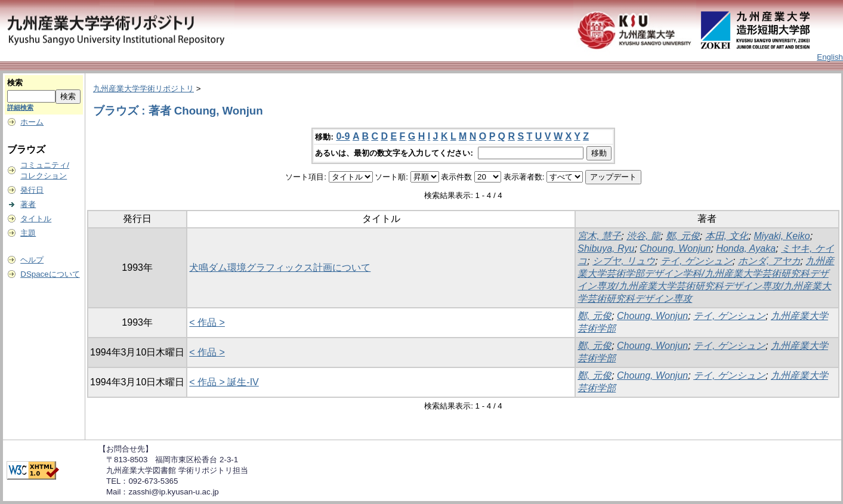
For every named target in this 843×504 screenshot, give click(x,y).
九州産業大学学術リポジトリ (143, 89)
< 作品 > (207, 322)
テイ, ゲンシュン (697, 261)
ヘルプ (32, 260)
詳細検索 (20, 107)
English (830, 57)
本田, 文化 (727, 236)
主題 (28, 233)
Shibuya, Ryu (606, 248)
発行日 (32, 190)
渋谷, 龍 (643, 236)
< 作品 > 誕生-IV (224, 382)
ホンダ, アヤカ (769, 261)
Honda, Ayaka (746, 248)
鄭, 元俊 (683, 236)
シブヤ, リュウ (624, 261)
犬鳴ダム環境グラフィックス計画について (280, 268)
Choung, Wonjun (675, 248)
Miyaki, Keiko (782, 236)
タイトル (36, 219)
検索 (15, 83)
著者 (28, 204)
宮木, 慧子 (599, 236)
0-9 (343, 136)
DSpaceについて (50, 274)
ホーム (32, 122)
